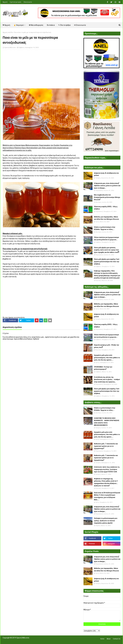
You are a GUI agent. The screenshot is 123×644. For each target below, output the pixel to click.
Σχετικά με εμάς (16, 2)
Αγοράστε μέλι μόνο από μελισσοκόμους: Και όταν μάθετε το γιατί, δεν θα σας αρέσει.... (107, 358)
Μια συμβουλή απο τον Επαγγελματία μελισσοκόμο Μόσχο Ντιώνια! (107, 197)
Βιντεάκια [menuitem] (51, 25)
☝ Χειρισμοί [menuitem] (19, 25)
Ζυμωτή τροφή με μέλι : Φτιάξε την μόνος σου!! (106, 346)
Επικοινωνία (28, 2)
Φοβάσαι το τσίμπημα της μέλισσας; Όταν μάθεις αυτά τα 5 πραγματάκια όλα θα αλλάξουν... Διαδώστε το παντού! (106, 482)
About (109, 639)
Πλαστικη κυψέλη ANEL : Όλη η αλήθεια (106, 208)
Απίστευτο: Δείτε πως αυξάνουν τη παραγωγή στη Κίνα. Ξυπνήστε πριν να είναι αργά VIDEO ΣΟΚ (107, 469)
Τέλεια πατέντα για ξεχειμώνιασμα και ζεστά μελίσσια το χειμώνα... (106, 239)
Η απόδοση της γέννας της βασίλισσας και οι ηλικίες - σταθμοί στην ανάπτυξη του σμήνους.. (107, 379)
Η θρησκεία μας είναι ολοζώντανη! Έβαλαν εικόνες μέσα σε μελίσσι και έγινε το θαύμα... (107, 186)
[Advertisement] (41, 69)
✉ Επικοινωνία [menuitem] (80, 25)
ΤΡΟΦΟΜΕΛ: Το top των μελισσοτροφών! (103, 368)
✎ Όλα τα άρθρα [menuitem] (64, 25)
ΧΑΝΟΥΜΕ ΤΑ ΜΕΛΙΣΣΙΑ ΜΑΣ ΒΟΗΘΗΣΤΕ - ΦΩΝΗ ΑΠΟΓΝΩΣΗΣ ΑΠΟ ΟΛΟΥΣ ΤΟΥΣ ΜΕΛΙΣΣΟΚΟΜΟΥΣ (107, 422)
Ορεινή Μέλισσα (10, 48)
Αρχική (5, 2)
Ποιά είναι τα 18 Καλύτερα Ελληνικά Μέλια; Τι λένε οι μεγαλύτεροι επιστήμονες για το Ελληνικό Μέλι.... (107, 496)
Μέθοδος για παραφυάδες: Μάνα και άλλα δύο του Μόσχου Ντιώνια (106, 218)
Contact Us (117, 639)
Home (102, 639)
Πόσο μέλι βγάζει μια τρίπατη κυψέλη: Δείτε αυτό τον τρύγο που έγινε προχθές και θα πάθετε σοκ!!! (107, 250)
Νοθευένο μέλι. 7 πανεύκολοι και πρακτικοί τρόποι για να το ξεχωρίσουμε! (106, 446)
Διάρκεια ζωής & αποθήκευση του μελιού (106, 174)
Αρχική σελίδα (8, 32)
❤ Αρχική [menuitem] (6, 25)
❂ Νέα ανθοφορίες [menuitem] (36, 25)
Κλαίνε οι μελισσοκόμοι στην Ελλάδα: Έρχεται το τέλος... (105, 228)
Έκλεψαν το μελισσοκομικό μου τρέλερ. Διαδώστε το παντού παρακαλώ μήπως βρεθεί (106, 521)
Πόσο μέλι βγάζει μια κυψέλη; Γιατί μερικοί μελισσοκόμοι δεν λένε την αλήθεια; (107, 262)
